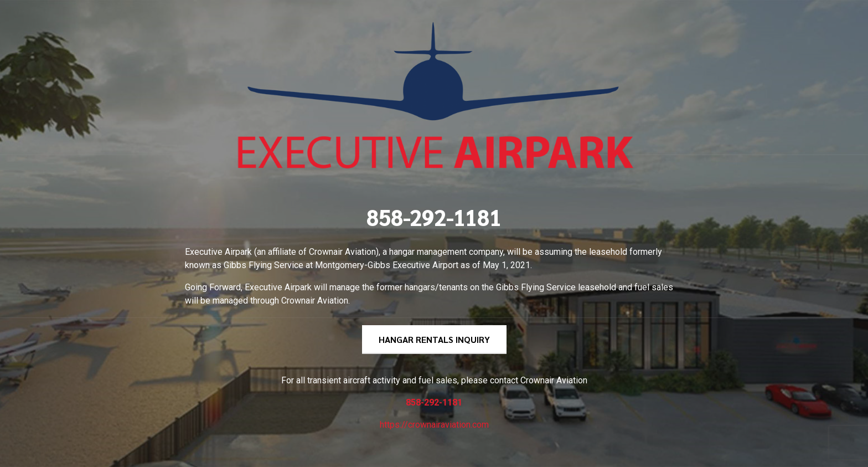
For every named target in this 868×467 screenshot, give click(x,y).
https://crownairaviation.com (434, 425)
